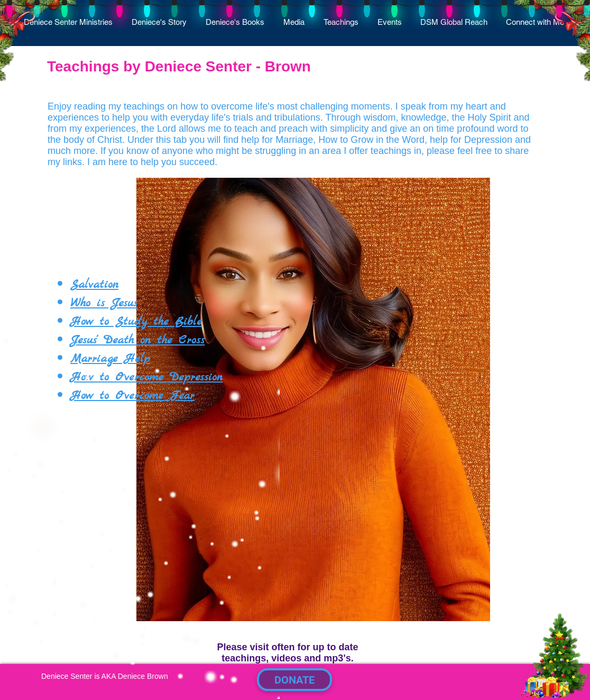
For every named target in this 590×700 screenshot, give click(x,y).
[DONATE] (294, 680)
